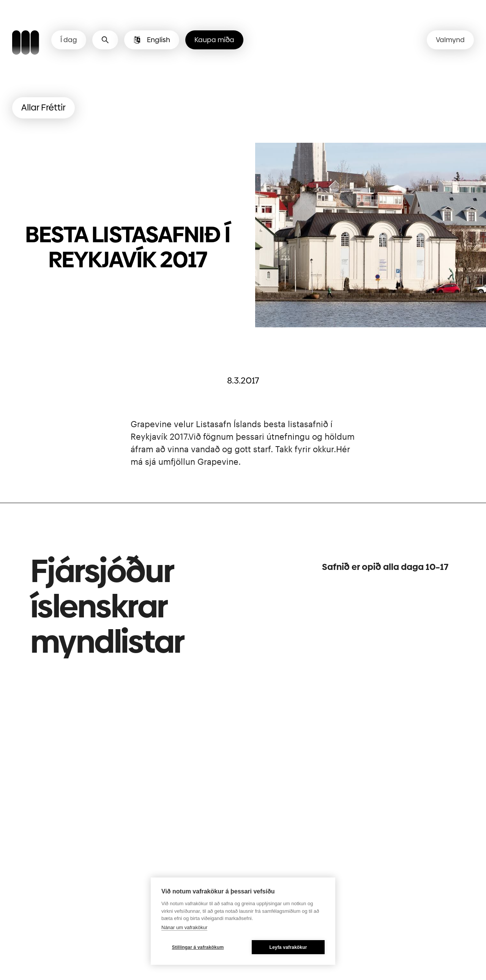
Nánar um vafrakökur (184, 927)
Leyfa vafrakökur (288, 947)
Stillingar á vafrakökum (198, 947)
